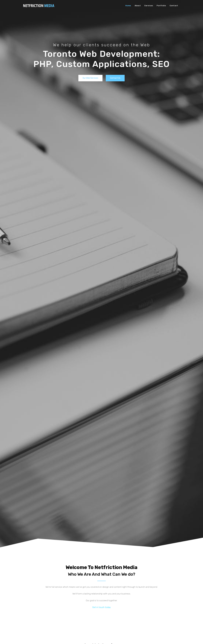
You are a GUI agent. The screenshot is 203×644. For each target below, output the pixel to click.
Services (149, 6)
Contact (174, 6)
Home (128, 6)
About (138, 6)
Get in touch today (101, 607)
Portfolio (161, 6)
